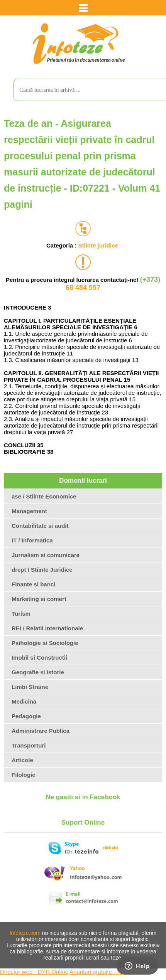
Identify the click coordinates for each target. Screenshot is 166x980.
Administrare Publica (41, 731)
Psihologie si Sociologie (45, 643)
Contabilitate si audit (40, 526)
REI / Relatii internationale (47, 628)
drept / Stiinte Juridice (42, 570)
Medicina (24, 701)
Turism (21, 614)
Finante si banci (33, 584)
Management (29, 511)
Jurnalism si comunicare (46, 555)
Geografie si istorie (38, 672)
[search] (82, 90)
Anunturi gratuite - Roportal (104, 972)
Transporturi (29, 745)
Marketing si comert (39, 599)
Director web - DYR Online (34, 972)
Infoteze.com (25, 933)
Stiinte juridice (98, 245)
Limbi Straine (30, 687)
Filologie (24, 775)
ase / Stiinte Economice (44, 496)
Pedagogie (26, 716)
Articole (22, 760)
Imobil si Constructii (39, 658)
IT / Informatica (32, 540)
